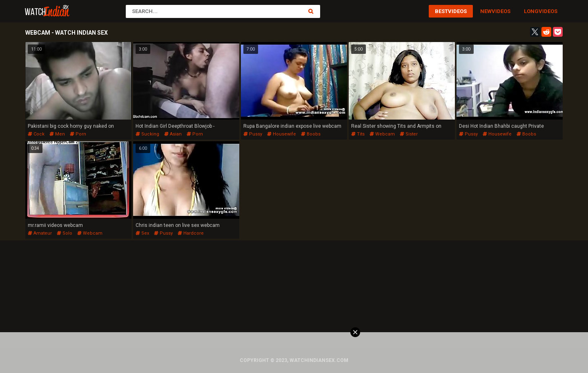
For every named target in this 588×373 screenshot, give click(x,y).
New (486, 11)
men (57, 134)
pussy (253, 134)
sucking (147, 134)
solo (65, 233)
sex (142, 233)
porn (78, 134)
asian (173, 134)
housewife (282, 134)
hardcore (191, 233)
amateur (40, 233)
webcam (382, 134)
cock (36, 134)
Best (441, 11)
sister (409, 134)
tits (358, 134)
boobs (311, 134)
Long (531, 11)
